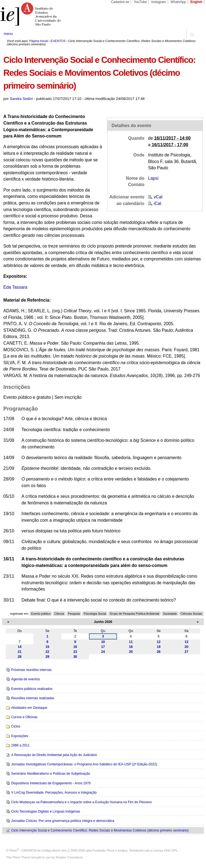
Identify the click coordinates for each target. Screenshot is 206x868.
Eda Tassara (15, 287)
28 (20, 657)
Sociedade (170, 614)
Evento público (41, 614)
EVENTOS (58, 41)
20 (186, 647)
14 (20, 647)
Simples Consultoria (69, 857)
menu (8, 34)
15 (48, 647)
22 (48, 652)
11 (131, 642)
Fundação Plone (104, 850)
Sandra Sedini (21, 99)
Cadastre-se (120, 2)
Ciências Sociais (192, 614)
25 (131, 652)
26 (159, 652)
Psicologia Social (95, 614)
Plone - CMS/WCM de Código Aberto (35, 850)
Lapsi (153, 178)
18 (131, 647)
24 (103, 652)
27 (186, 652)
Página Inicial (38, 41)
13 (186, 642)
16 (75, 647)
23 (75, 652)
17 (103, 647)
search (192, 34)
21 (20, 652)
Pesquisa (74, 614)
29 (48, 657)
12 (159, 642)
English (196, 2)
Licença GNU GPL (165, 850)
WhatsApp (178, 2)
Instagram (159, 2)
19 (159, 647)
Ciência (59, 614)
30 (75, 657)
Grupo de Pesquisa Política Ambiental (135, 614)
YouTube (140, 2)
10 (103, 642)
